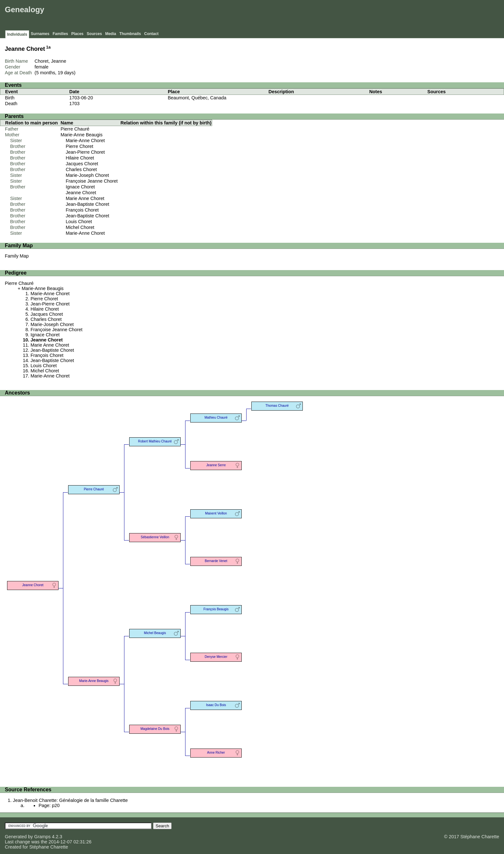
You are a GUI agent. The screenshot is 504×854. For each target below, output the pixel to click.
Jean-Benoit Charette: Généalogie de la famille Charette (70, 800)
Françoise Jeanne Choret (92, 181)
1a (49, 47)
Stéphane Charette (49, 847)
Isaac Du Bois (216, 705)
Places (77, 34)
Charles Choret (81, 169)
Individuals (17, 34)
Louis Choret (79, 222)
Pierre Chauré (75, 129)
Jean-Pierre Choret (85, 152)
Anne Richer (216, 753)
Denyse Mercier (216, 657)
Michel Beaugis (155, 633)
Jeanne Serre (216, 465)
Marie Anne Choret (85, 198)
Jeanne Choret (81, 193)
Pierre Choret (80, 146)
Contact (152, 34)
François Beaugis (216, 609)
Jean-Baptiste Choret (88, 204)
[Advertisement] (385, 16)
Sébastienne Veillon (155, 537)
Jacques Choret (82, 164)
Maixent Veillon (216, 513)
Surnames (40, 34)
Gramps (42, 837)
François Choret (82, 210)
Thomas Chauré (277, 406)
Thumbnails (130, 34)
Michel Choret (80, 227)
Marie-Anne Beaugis (82, 135)
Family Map (17, 256)
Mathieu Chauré (216, 418)
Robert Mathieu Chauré (155, 441)
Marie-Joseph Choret (87, 175)
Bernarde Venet (216, 561)
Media (111, 34)
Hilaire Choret (80, 158)
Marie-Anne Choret (85, 141)
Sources (94, 34)
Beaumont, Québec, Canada (197, 98)
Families (60, 34)
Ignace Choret (80, 187)
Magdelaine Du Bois (155, 729)
